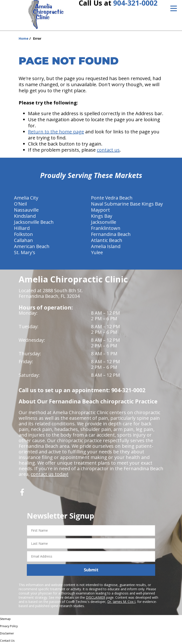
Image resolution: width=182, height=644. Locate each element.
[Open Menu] (174, 8)
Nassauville (26, 210)
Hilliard (22, 228)
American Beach (32, 246)
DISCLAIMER (96, 597)
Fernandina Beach (111, 234)
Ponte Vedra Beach (112, 198)
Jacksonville (104, 222)
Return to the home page (56, 132)
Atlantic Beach (107, 240)
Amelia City (26, 198)
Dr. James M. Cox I (121, 602)
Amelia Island (106, 246)
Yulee (97, 252)
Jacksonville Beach (34, 222)
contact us (108, 150)
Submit (91, 570)
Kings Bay (102, 216)
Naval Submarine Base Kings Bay (127, 204)
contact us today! (50, 474)
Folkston (23, 234)
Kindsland (25, 216)
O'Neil (20, 204)
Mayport (100, 210)
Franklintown (106, 228)
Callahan (23, 240)
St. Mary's (25, 252)
